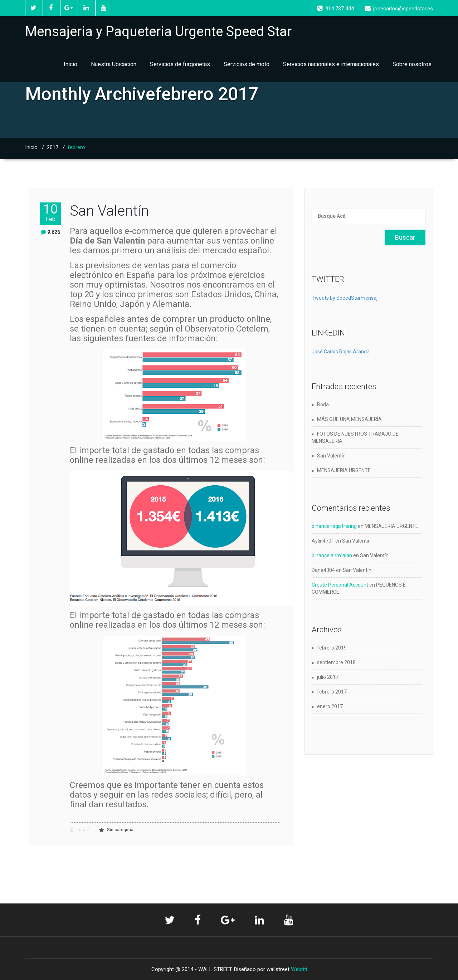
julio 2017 (328, 677)
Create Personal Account (340, 585)
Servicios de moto (247, 64)
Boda (323, 405)
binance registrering (334, 526)
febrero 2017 (332, 692)
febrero (76, 147)
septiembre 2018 (336, 662)
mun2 (79, 830)
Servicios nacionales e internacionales (331, 64)
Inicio (70, 64)
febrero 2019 (332, 648)
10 (50, 213)
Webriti (299, 969)
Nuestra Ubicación (114, 64)
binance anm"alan (332, 555)
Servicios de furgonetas (180, 64)
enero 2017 (330, 706)
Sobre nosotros (412, 64)
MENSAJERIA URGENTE (344, 470)
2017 (53, 147)
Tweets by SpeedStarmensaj (345, 298)
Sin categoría (120, 830)
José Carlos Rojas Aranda (341, 352)
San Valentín (109, 211)
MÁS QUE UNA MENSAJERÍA (349, 419)
